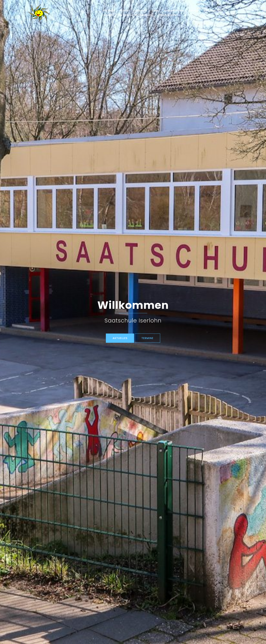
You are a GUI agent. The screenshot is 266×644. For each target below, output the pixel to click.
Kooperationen (174, 11)
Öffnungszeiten (168, 15)
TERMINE (148, 338)
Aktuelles (120, 338)
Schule (124, 11)
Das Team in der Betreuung (135, 15)
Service (193, 11)
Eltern (156, 11)
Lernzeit (107, 15)
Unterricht (140, 11)
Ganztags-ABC (213, 11)
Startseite (109, 11)
